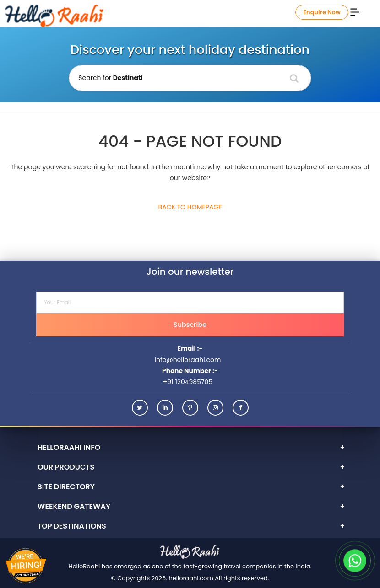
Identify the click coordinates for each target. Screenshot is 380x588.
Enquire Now (322, 12)
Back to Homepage (190, 207)
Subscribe (190, 325)
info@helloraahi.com (187, 360)
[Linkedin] (165, 408)
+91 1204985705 (188, 382)
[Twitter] (140, 408)
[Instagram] (215, 408)
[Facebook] (241, 408)
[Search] (294, 78)
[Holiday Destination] (190, 78)
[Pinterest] (190, 408)
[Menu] (355, 11)
